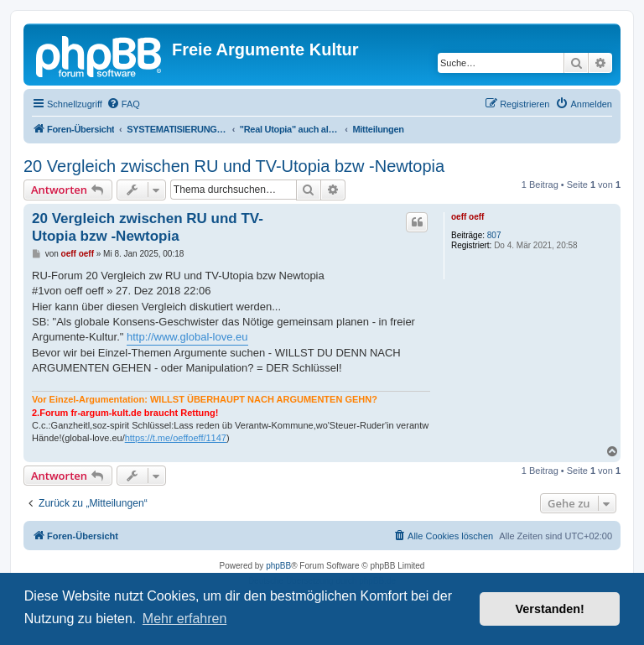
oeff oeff (467, 217)
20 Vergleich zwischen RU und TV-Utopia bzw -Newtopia (234, 166)
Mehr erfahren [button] (185, 619)
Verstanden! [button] (550, 609)
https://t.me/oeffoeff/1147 (176, 438)
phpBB (278, 566)
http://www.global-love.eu (187, 337)
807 (494, 235)
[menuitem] (123, 104)
